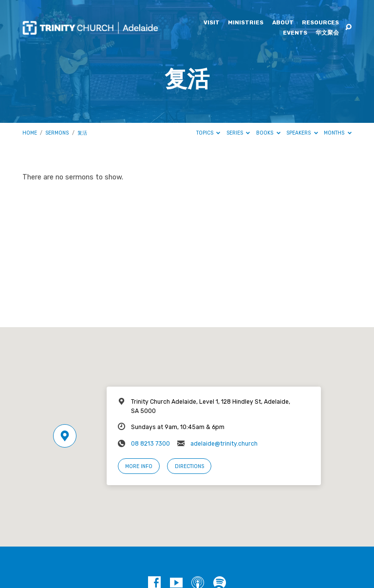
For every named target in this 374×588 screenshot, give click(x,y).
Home (30, 133)
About (283, 23)
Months (338, 133)
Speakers (302, 133)
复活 (82, 133)
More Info (139, 466)
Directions (189, 466)
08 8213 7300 (150, 444)
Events (295, 33)
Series (238, 133)
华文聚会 (327, 33)
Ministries (246, 23)
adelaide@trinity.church (224, 444)
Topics (208, 133)
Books (268, 133)
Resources (320, 23)
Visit (212, 23)
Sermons (57, 133)
